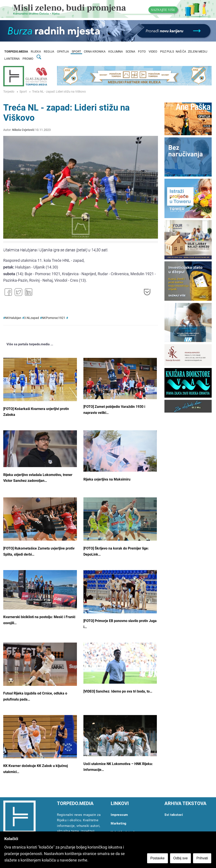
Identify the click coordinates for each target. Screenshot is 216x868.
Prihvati (203, 859)
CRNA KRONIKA (95, 52)
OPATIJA (63, 52)
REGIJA (49, 52)
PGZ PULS (167, 52)
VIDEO (153, 52)
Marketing (119, 823)
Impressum (119, 815)
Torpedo (9, 92)
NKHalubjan (13, 318)
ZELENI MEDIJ (198, 52)
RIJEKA (36, 52)
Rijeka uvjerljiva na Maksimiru (107, 479)
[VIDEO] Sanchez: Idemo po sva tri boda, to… (118, 691)
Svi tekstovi (174, 815)
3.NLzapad (32, 318)
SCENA (130, 52)
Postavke (158, 859)
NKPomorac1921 (54, 318)
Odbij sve (181, 859)
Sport (23, 92)
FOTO (142, 52)
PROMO (28, 59)
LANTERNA (12, 59)
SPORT (76, 52)
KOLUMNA (116, 52)
